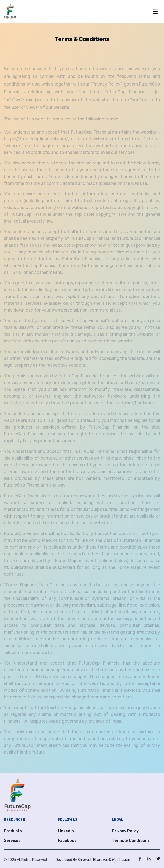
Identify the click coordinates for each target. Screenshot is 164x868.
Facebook (67, 841)
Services (12, 841)
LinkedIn (66, 831)
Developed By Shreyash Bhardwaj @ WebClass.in (93, 860)
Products (13, 831)
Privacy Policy (125, 831)
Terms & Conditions (131, 841)
